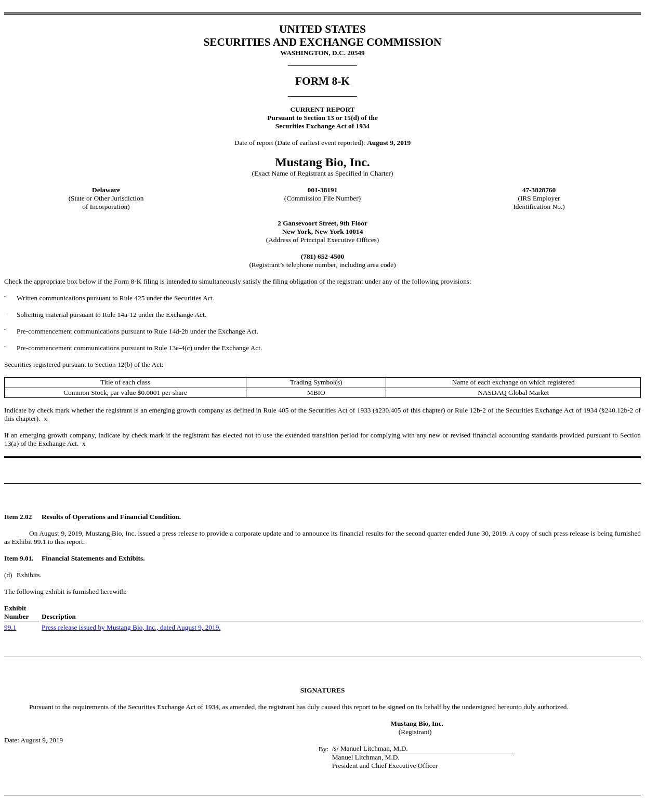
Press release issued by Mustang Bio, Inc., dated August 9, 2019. (131, 627)
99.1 (10, 627)
